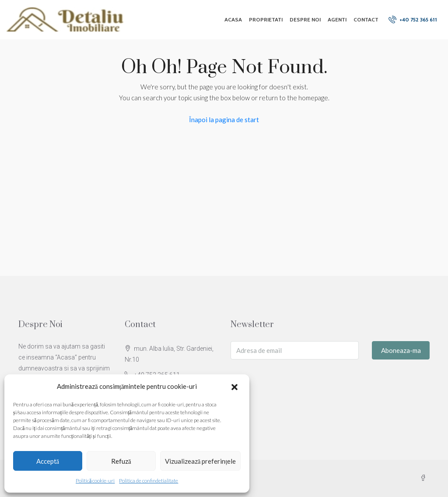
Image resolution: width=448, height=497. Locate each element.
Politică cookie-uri (95, 481)
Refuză (121, 461)
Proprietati (266, 19)
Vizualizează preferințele (201, 461)
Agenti (337, 19)
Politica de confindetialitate (149, 481)
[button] (235, 387)
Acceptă (48, 461)
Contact (366, 19)
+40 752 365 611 (413, 19)
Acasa (233, 19)
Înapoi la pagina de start (224, 120)
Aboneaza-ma (401, 350)
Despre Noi (305, 19)
